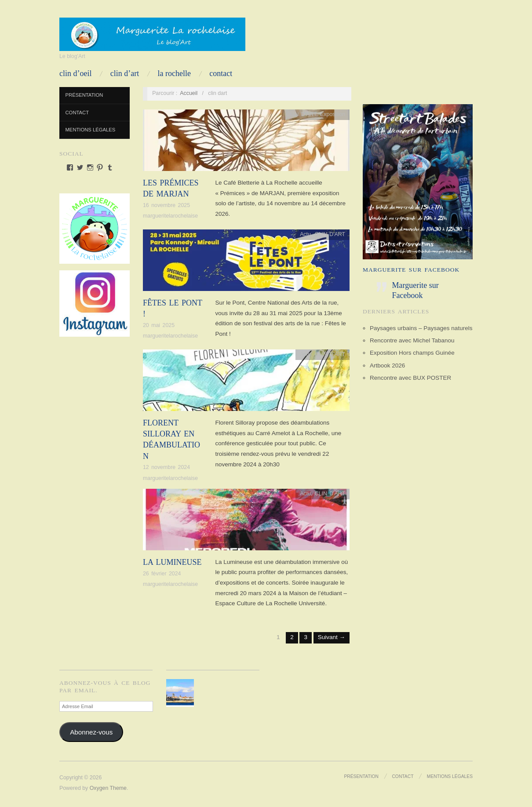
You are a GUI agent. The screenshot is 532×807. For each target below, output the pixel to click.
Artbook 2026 (387, 365)
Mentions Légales (91, 130)
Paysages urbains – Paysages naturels (421, 328)
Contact (221, 73)
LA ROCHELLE (174, 73)
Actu (305, 234)
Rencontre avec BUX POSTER (410, 378)
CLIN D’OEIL (75, 73)
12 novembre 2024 (166, 467)
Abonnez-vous (91, 732)
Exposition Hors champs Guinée (412, 353)
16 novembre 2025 (166, 205)
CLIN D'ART (301, 114)
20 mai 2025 (159, 325)
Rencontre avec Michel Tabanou (412, 340)
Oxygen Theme (108, 788)
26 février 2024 (162, 574)
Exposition (333, 114)
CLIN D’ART (125, 73)
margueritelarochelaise (170, 216)
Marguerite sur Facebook (411, 270)
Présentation (84, 95)
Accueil (189, 93)
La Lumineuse (172, 562)
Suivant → (332, 637)
